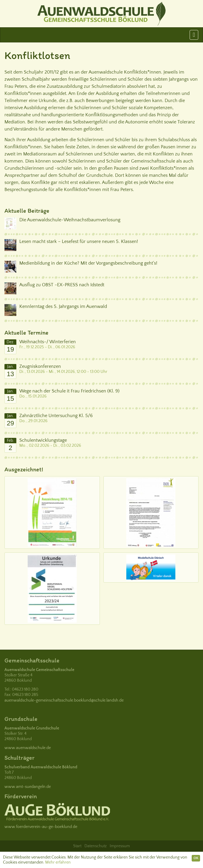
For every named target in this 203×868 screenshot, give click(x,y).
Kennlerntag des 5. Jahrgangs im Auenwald (63, 306)
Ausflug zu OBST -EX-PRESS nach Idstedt (62, 285)
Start (77, 846)
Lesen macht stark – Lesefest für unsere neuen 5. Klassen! (79, 241)
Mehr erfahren (58, 862)
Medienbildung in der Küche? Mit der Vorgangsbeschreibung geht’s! (88, 263)
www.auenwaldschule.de (28, 748)
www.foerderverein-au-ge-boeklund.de (41, 827)
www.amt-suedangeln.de (28, 787)
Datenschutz (96, 846)
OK (196, 858)
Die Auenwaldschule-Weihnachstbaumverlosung (70, 220)
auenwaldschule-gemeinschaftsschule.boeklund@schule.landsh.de (64, 700)
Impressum (120, 846)
